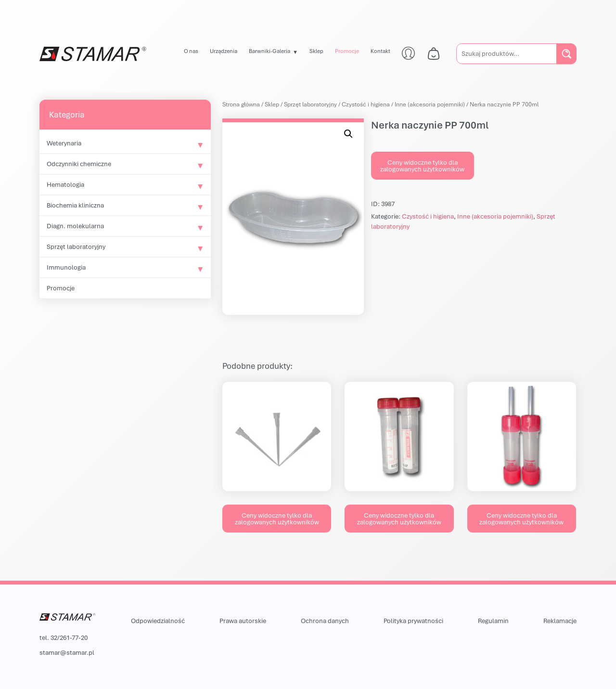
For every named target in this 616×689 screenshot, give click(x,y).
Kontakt (380, 51)
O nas (191, 51)
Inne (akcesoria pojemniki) (430, 104)
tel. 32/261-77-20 (64, 637)
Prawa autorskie (243, 621)
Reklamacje (560, 621)
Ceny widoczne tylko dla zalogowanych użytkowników (422, 166)
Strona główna (241, 104)
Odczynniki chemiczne (79, 164)
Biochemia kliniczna (75, 205)
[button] (348, 134)
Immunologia (66, 267)
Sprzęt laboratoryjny (76, 247)
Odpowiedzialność (158, 621)
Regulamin (493, 621)
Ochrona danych (325, 621)
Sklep (316, 51)
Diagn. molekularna (75, 226)
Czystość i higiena (366, 104)
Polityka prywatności (413, 621)
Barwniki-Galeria (269, 51)
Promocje (347, 51)
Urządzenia (224, 51)
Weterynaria (64, 143)
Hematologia (65, 184)
